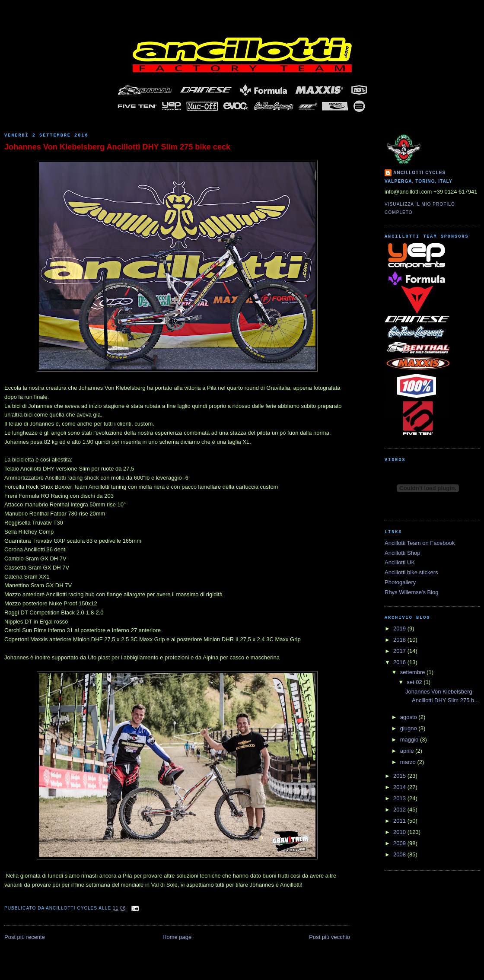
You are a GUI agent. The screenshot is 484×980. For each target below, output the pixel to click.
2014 (400, 787)
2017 (400, 651)
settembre (413, 672)
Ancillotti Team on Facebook (420, 543)
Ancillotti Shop (402, 553)
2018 (400, 640)
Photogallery (400, 582)
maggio (410, 740)
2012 (400, 810)
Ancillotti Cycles (419, 173)
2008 (400, 854)
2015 (400, 776)
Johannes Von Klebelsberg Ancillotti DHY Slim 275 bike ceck (117, 147)
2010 (400, 832)
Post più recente (25, 937)
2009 (400, 843)
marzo (409, 762)
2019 (400, 628)
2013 (400, 798)
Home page (177, 937)
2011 (400, 821)
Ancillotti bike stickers (411, 572)
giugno (409, 728)
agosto (409, 717)
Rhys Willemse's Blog (412, 592)
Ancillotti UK (400, 562)
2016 (400, 662)
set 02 (415, 682)
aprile (408, 751)
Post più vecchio (330, 937)
